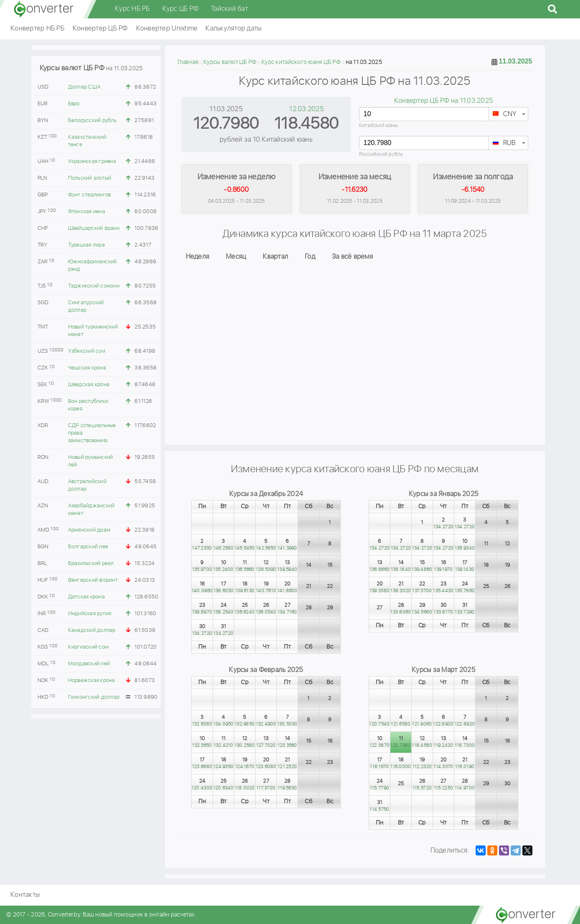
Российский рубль (381, 154)
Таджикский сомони (94, 286)
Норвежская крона (92, 681)
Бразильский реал (91, 564)
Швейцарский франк (94, 228)
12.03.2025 (306, 109)
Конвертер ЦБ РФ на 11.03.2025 (443, 101)
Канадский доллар (92, 630)
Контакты (25, 895)
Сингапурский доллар (86, 307)
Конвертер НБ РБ (37, 29)
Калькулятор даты (233, 29)
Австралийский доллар (87, 485)
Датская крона (86, 597)
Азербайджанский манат (91, 510)
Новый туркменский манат (93, 331)
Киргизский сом (89, 647)
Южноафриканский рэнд (92, 266)
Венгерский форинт (93, 580)
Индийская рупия (90, 614)
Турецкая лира (86, 245)
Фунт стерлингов (90, 195)
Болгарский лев (88, 547)
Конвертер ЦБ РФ (100, 29)
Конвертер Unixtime (167, 29)
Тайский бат (229, 9)
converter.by (44, 9)
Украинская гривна (92, 162)
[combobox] (508, 114)
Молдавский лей (89, 664)
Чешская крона (87, 368)
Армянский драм (89, 530)
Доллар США (85, 87)
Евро (74, 104)
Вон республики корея (88, 405)
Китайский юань (379, 126)
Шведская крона (89, 385)
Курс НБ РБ (132, 9)
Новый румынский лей (91, 461)
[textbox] (508, 115)
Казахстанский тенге (87, 141)
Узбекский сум (87, 351)
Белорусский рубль (92, 121)
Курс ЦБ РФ (181, 9)
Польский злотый (90, 178)
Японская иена (87, 212)
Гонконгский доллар (94, 697)
